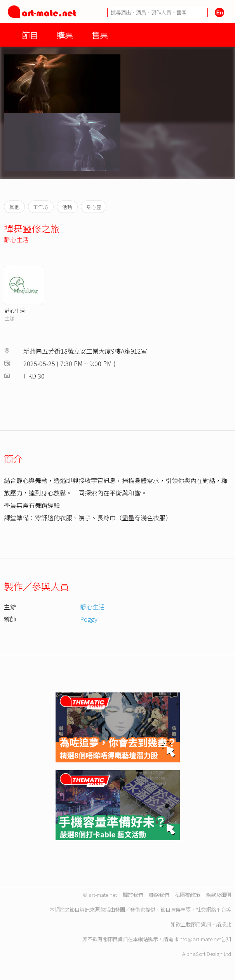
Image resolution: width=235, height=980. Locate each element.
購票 (65, 35)
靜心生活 (16, 239)
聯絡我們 (159, 895)
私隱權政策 (187, 895)
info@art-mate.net (200, 939)
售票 (100, 35)
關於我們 (133, 895)
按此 (226, 924)
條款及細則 (218, 895)
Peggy (89, 619)
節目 (30, 35)
